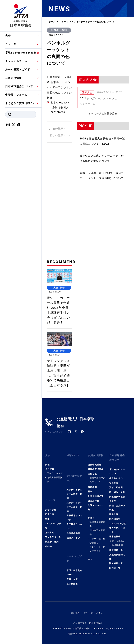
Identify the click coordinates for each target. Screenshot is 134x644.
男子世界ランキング (74, 534)
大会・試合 (51, 525)
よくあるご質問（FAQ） (20, 103)
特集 (47, 535)
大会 (8, 36)
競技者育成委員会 (97, 551)
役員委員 (114, 501)
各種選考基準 (73, 549)
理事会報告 (115, 555)
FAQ (90, 578)
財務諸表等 (115, 537)
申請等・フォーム (16, 95)
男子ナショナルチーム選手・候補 (74, 510)
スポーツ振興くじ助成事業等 (117, 562)
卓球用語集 (72, 598)
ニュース (11, 44)
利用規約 (75, 627)
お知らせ (50, 548)
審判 (90, 510)
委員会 (91, 536)
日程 (47, 483)
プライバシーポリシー (94, 627)
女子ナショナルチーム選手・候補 (74, 523)
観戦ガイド (72, 594)
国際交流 (92, 492)
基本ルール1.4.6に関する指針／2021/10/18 (61, 111)
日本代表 (50, 530)
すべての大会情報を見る (103, 113)
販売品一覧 (115, 587)
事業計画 (114, 533)
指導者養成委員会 (97, 542)
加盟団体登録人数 (117, 575)
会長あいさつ (116, 497)
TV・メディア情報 (53, 541)
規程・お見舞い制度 (117, 526)
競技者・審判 (59, 30)
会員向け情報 (13, 78)
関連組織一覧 (116, 582)
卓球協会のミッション (117, 490)
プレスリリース (53, 553)
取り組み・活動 (117, 511)
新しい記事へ (60, 139)
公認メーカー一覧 (96, 526)
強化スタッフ (73, 554)
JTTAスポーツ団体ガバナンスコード (118, 546)
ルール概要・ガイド (18, 70)
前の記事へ (57, 133)
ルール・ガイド (75, 574)
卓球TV (21, 53)
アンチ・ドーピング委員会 (97, 567)
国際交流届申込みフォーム (97, 498)
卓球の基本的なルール (74, 587)
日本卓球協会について (19, 86)
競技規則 (92, 505)
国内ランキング (55, 491)
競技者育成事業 (96, 487)
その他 (48, 562)
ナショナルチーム (16, 61)
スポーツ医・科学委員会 (97, 559)
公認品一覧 (93, 519)
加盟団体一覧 (116, 568)
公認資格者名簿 (96, 514)
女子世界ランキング (74, 543)
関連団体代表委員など (117, 517)
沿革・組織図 (116, 506)
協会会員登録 (95, 483)
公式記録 (50, 487)
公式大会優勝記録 (55, 498)
